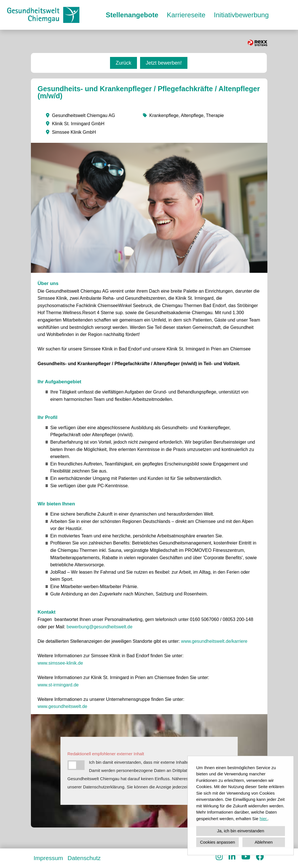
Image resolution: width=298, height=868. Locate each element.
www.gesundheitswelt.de (63, 706)
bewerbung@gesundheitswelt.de (100, 627)
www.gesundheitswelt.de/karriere (214, 641)
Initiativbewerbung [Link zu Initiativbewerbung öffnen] (241, 15)
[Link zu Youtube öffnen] (246, 857)
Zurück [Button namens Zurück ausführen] (123, 63)
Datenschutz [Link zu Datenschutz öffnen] (84, 858)
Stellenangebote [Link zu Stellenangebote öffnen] (132, 15)
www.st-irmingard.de (59, 685)
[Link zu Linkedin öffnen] (232, 857)
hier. (263, 819)
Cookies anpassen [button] (217, 842)
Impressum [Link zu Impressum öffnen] (48, 858)
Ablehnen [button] (264, 842)
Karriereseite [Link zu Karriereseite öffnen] (186, 15)
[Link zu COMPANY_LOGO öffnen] (43, 15)
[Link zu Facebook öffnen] (260, 857)
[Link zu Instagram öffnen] (219, 857)
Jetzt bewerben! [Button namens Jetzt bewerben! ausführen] (164, 63)
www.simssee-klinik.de (60, 663)
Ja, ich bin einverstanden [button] (241, 831)
